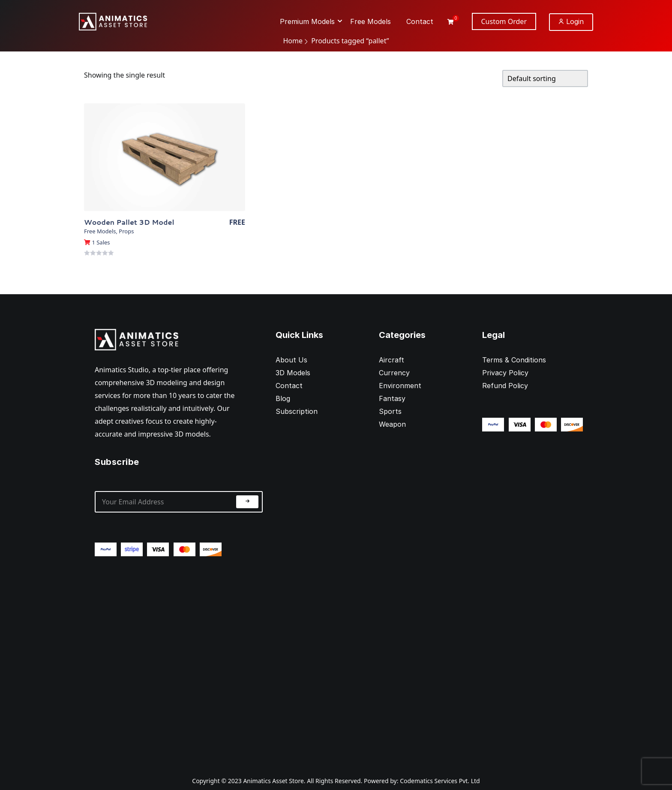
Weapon (392, 424)
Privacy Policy (505, 373)
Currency (394, 373)
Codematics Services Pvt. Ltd (440, 781)
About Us (291, 360)
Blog (283, 398)
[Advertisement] (179, 659)
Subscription (297, 411)
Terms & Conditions (514, 360)
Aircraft (391, 360)
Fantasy (392, 398)
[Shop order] (545, 78)
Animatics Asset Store (273, 781)
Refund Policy (505, 386)
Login (571, 21)
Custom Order (504, 21)
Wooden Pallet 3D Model (129, 222)
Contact (289, 386)
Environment (400, 386)
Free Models (100, 231)
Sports (390, 411)
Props (126, 231)
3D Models (293, 373)
